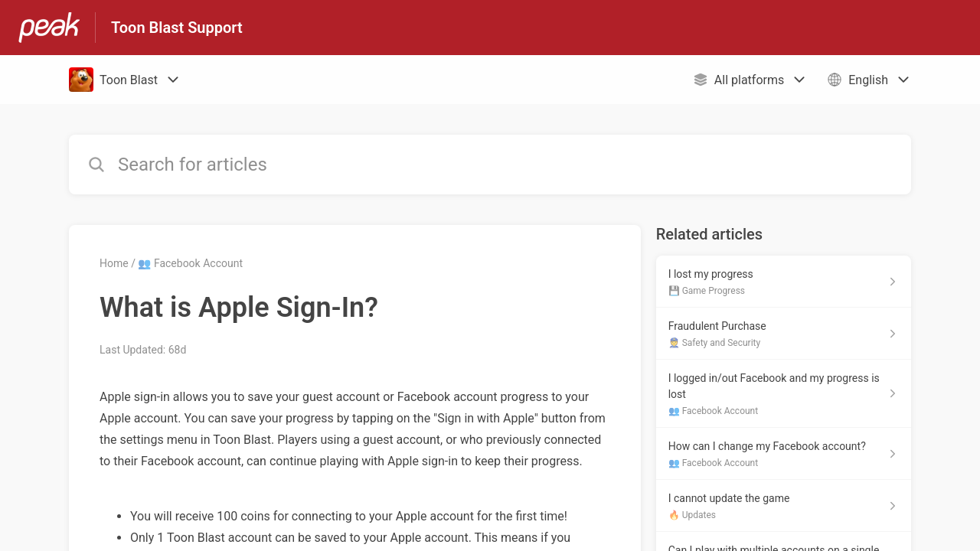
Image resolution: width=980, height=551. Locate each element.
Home (114, 263)
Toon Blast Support (177, 28)
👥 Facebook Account (190, 263)
